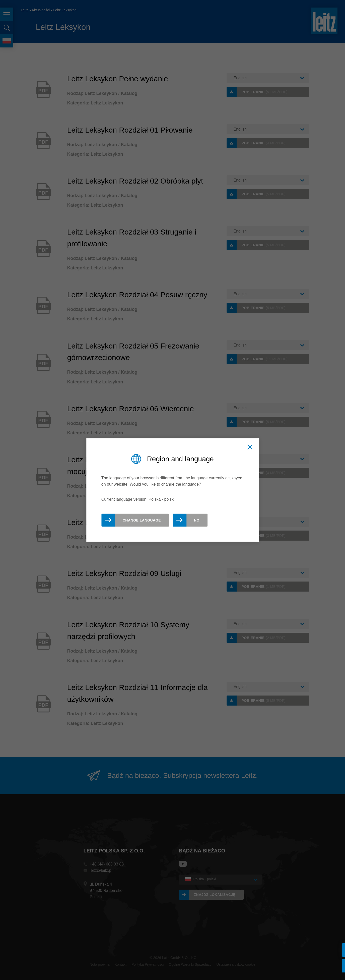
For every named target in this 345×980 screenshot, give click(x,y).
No (197, 520)
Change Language (142, 520)
